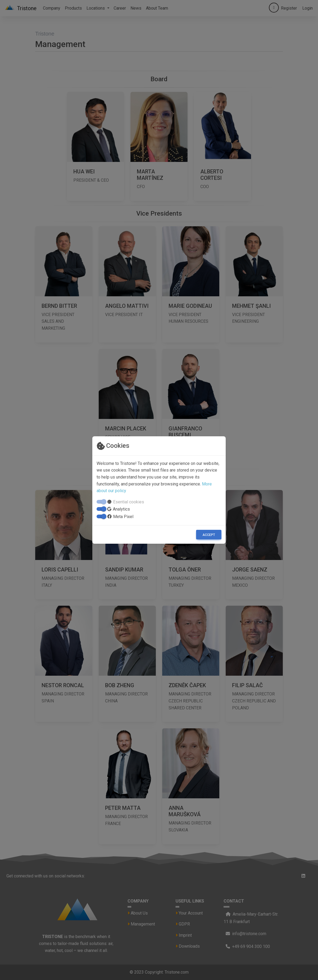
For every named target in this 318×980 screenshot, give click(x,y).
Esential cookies (129, 502)
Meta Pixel (123, 517)
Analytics (121, 509)
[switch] (101, 509)
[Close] (209, 535)
